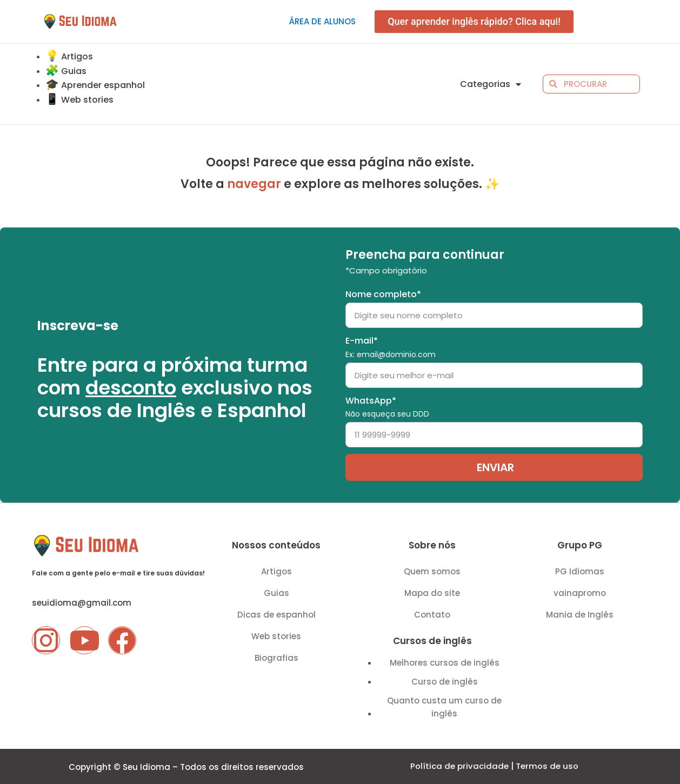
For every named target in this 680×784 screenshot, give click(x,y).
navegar (254, 184)
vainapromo (580, 593)
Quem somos (432, 571)
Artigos (276, 571)
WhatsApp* (387, 407)
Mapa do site (432, 593)
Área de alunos (322, 21)
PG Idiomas (580, 571)
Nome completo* (383, 294)
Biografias (276, 658)
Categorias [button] (491, 84)
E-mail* (391, 347)
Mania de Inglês (580, 615)
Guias (276, 593)
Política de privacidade (459, 766)
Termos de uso (547, 766)
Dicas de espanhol (276, 615)
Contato (432, 615)
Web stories (276, 636)
